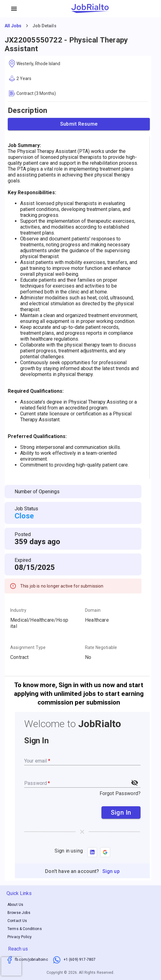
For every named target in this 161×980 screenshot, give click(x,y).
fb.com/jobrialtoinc (31, 960)
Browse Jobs (19, 913)
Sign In (121, 812)
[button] (105, 852)
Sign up (111, 871)
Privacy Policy (20, 937)
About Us (15, 905)
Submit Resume (79, 124)
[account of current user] (14, 9)
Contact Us (17, 921)
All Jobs (13, 26)
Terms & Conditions (25, 929)
